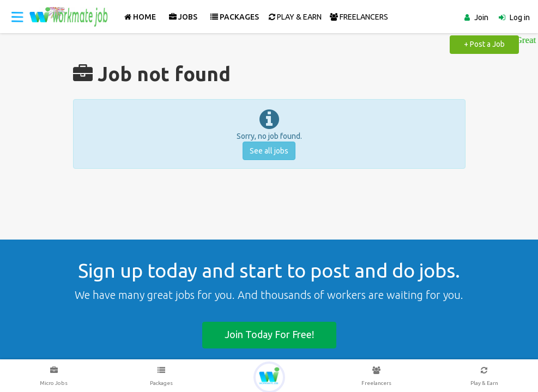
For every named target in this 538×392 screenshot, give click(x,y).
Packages (235, 17)
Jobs (183, 17)
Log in (520, 17)
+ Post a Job (484, 44)
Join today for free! (269, 334)
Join (481, 17)
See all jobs (269, 151)
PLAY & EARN (295, 17)
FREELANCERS (359, 17)
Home (140, 17)
